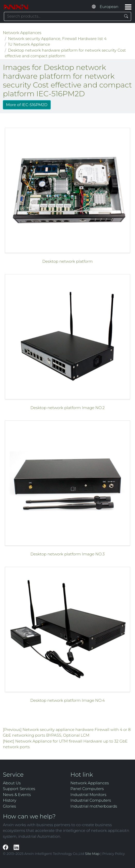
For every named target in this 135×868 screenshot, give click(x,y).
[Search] (126, 17)
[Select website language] (110, 7)
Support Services (19, 789)
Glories (9, 806)
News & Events (17, 795)
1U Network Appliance (29, 44)
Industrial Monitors (88, 795)
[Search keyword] (63, 17)
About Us (12, 783)
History (10, 800)
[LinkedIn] (16, 847)
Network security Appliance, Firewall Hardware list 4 (57, 39)
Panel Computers (87, 789)
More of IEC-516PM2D (27, 105)
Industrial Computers (91, 800)
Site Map (92, 854)
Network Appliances (22, 33)
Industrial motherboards (94, 806)
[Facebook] (6, 847)
